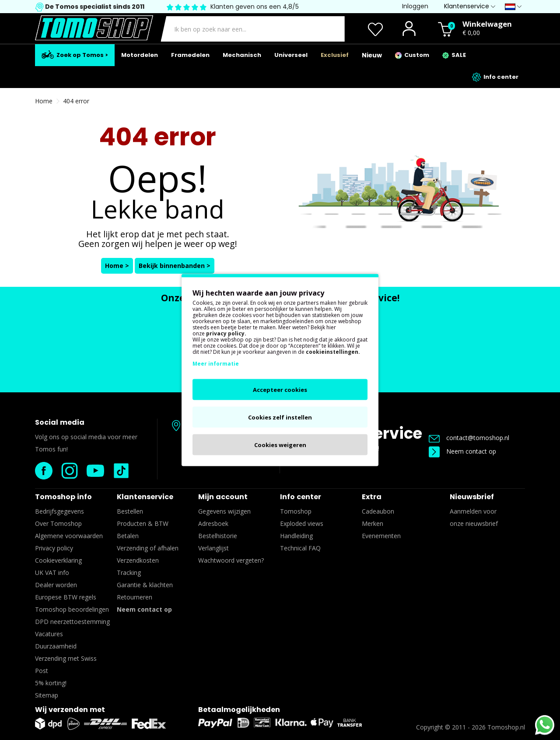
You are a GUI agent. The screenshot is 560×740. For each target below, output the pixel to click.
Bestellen (130, 511)
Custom (412, 55)
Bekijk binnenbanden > (175, 266)
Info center (495, 77)
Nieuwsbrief (472, 497)
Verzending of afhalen (148, 548)
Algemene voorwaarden (69, 536)
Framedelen (190, 55)
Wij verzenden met (70, 710)
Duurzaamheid (56, 646)
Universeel (291, 55)
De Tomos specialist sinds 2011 (94, 7)
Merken (373, 523)
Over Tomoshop (58, 523)
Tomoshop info (63, 497)
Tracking (129, 573)
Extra (372, 497)
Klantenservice (145, 497)
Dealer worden (56, 585)
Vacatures (49, 634)
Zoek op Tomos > (75, 55)
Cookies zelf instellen (280, 417)
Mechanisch (242, 55)
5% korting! (51, 683)
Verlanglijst (213, 548)
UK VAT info (52, 573)
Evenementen (381, 536)
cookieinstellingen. (333, 352)
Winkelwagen (487, 24)
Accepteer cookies (280, 390)
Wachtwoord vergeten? (231, 560)
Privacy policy (54, 548)
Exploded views (302, 523)
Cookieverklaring (58, 560)
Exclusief (335, 55)
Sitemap (47, 695)
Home (44, 101)
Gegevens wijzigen (224, 511)
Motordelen (140, 55)
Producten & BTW (143, 523)
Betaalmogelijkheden (239, 710)
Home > (117, 266)
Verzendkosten (138, 560)
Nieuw (372, 55)
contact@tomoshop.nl (469, 438)
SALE (454, 55)
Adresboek (213, 523)
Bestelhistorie (218, 536)
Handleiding (296, 536)
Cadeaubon (378, 511)
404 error (76, 101)
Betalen (128, 536)
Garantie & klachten (145, 585)
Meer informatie (216, 364)
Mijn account (223, 497)
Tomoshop (296, 511)
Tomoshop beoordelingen (72, 609)
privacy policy (225, 333)
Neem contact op (462, 451)
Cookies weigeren (280, 445)
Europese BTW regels (66, 597)
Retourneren (135, 597)
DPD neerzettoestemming (72, 622)
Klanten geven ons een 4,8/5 (255, 7)
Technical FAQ (300, 548)
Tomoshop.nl (506, 727)
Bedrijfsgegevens (59, 511)
